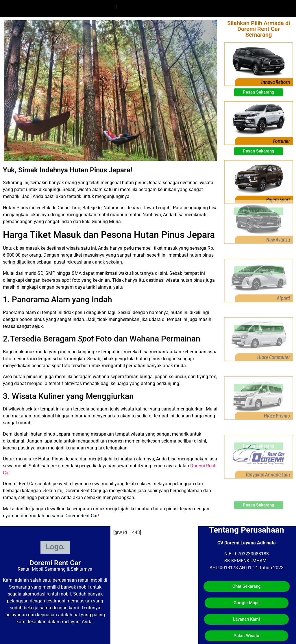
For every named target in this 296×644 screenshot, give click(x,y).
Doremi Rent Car (55, 563)
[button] (116, 7)
